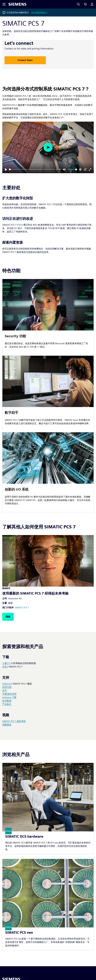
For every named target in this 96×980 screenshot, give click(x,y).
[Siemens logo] (17, 4)
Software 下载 (9, 697)
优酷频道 (7, 725)
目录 (5, 667)
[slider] (32, 169)
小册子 (6, 663)
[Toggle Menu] (4, 4)
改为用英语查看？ (39, 13)
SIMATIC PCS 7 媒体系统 (14, 721)
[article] (48, 317)
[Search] (78, 4)
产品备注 (7, 704)
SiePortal (7, 684)
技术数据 (7, 701)
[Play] (6, 169)
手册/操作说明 (9, 694)
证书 (5, 691)
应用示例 (7, 687)
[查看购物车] (85, 4)
